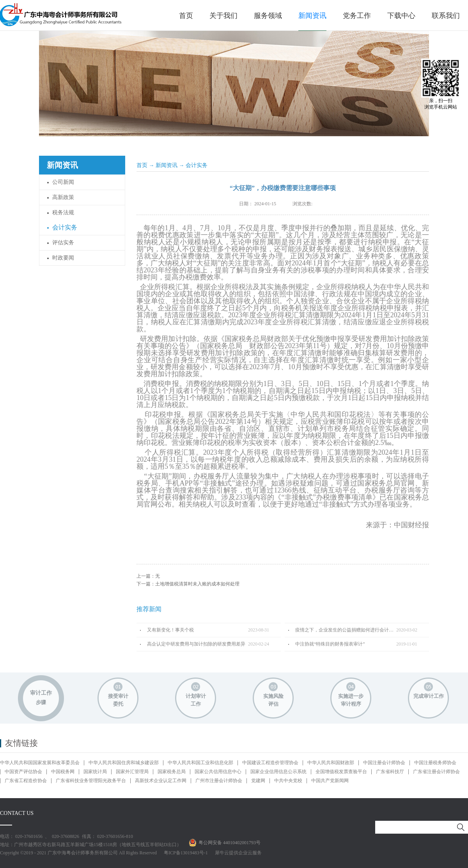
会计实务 (197, 165)
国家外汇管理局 (132, 772)
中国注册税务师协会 (435, 763)
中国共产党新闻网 (330, 781)
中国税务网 (63, 772)
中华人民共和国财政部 (331, 763)
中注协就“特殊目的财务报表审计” (330, 644)
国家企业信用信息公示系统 (278, 772)
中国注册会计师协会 (384, 763)
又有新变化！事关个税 (170, 630)
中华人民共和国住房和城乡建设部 (124, 763)
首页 (186, 16)
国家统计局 (95, 772)
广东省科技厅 (390, 772)
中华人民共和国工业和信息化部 (200, 763)
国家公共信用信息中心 (218, 772)
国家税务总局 (172, 772)
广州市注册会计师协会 (219, 781)
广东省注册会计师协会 (436, 772)
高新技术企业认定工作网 (161, 781)
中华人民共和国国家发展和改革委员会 (40, 763)
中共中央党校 (288, 781)
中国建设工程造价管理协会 (270, 763)
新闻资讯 (167, 165)
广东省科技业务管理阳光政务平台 (91, 781)
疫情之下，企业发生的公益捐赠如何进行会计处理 (346, 630)
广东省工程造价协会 (26, 781)
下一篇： (188, 584)
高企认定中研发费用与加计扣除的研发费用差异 (196, 644)
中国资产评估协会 (23, 772)
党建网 (258, 781)
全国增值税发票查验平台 (341, 772)
